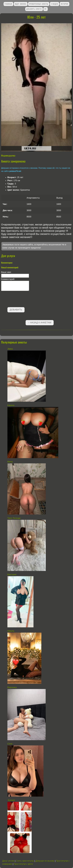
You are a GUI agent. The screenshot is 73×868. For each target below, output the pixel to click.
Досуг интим (8, 861)
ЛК (45, 9)
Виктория (12, 575)
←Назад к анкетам (40, 323)
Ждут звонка (21, 4)
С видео (55, 4)
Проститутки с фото (23, 864)
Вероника (12, 687)
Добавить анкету (34, 9)
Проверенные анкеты (39, 4)
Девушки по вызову (45, 861)
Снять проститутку (25, 861)
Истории (65, 4)
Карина (11, 405)
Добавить (16, 310)
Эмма (10, 349)
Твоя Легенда (14, 518)
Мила (10, 462)
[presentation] (19, 299)
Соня (10, 744)
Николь (11, 631)
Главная (8, 4)
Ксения (11, 800)
